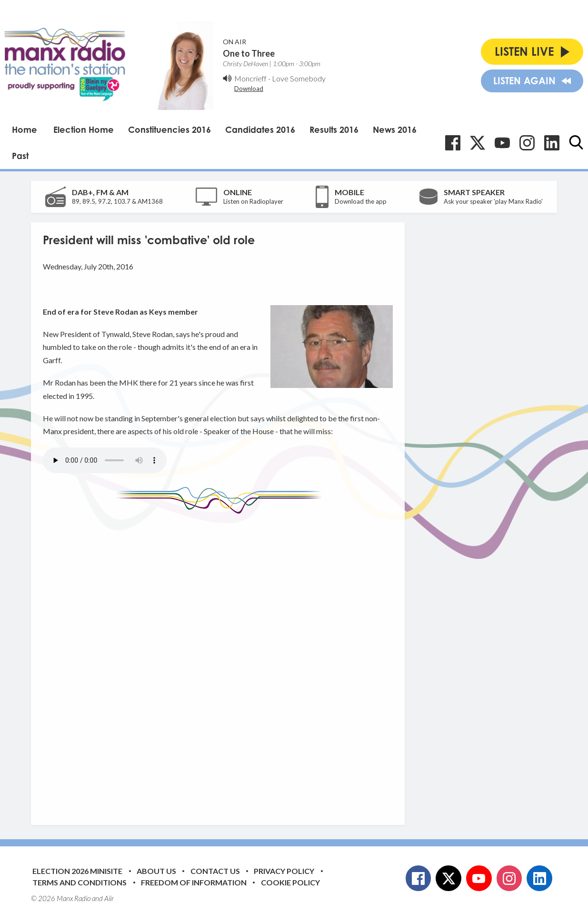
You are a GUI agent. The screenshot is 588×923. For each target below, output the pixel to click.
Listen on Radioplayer (253, 201)
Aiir (109, 898)
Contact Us (215, 871)
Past (20, 156)
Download (249, 89)
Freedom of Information (194, 882)
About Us (156, 871)
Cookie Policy (290, 882)
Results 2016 (334, 129)
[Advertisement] (221, 662)
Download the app (361, 201)
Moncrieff (250, 78)
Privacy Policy (284, 871)
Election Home (84, 129)
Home (25, 129)
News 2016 (395, 129)
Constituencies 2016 (169, 129)
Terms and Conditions (80, 882)
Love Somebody (299, 78)
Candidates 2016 (260, 129)
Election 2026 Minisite (77, 871)
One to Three (249, 53)
